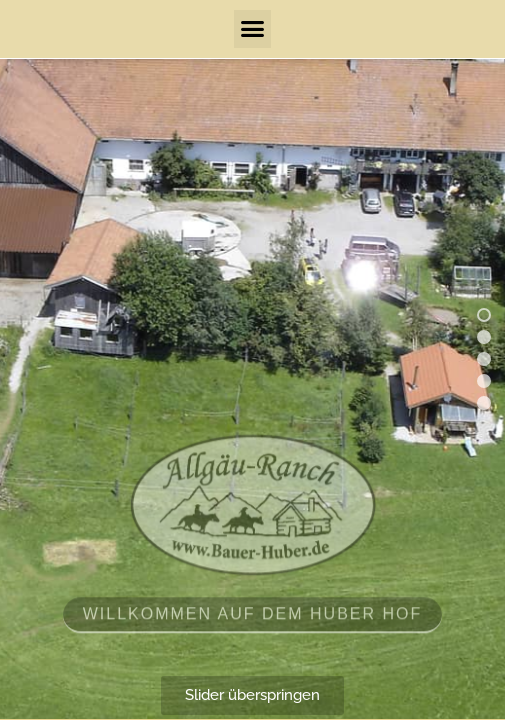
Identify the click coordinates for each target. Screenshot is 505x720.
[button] (253, 29)
